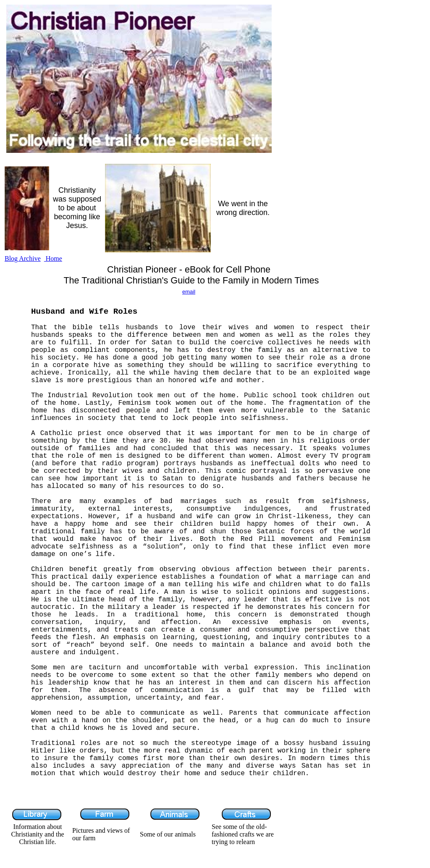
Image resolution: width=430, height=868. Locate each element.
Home (53, 258)
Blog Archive (23, 258)
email (189, 292)
